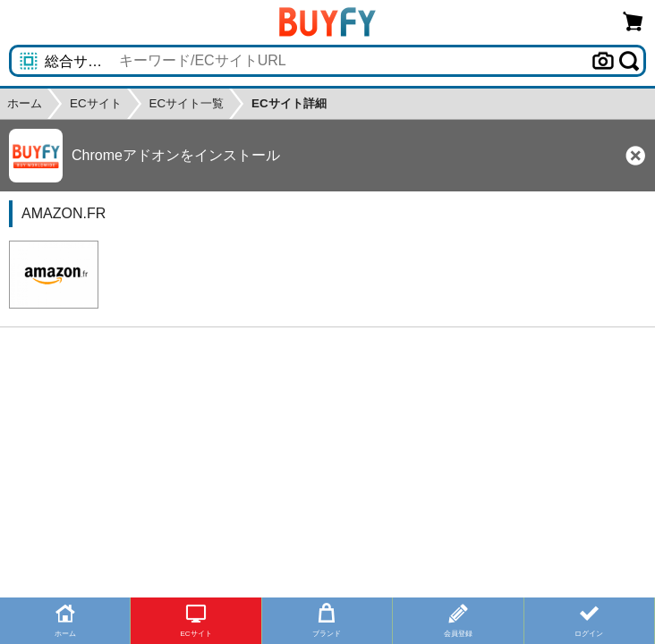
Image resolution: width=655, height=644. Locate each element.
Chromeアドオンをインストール (176, 155)
